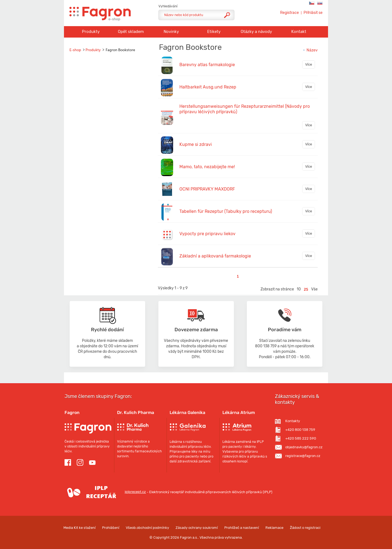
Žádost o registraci (305, 528)
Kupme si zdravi (196, 144)
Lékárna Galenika (187, 412)
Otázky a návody (256, 32)
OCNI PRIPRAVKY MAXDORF (207, 189)
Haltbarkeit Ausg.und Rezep (208, 87)
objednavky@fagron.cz (304, 447)
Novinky (171, 32)
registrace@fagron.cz (303, 456)
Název (310, 50)
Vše (314, 289)
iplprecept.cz (105, 492)
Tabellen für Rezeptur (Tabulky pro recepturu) (226, 211)
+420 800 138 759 (300, 430)
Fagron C (312, 3)
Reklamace (274, 528)
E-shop (75, 50)
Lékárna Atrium (239, 412)
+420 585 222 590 (301, 438)
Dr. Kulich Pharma (136, 412)
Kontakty (293, 421)
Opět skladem (131, 32)
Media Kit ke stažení (79, 528)
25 (306, 289)
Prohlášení (111, 528)
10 (299, 289)
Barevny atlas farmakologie (207, 65)
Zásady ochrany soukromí (197, 528)
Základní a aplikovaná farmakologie (215, 256)
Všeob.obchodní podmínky (147, 528)
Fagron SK (320, 3)
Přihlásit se (313, 13)
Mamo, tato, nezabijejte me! (207, 167)
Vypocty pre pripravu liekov (207, 234)
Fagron (72, 412)
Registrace (290, 13)
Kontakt (299, 32)
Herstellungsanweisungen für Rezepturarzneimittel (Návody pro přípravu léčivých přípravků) (245, 109)
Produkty (91, 32)
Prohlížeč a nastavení (242, 528)
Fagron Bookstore (120, 50)
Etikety (214, 32)
